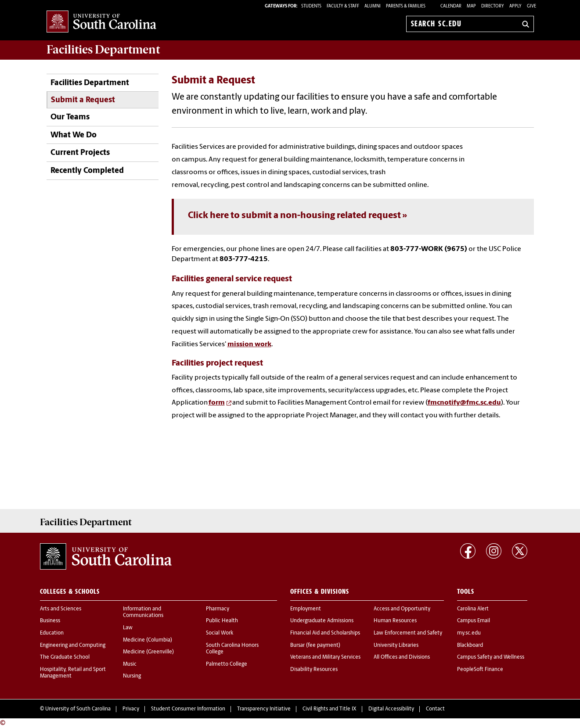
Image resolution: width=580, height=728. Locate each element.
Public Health (222, 621)
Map (471, 6)
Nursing (132, 676)
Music (130, 664)
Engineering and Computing (73, 646)
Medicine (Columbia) (148, 640)
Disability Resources (314, 670)
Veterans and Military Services (325, 657)
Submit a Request (83, 100)
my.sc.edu (469, 633)
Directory (493, 6)
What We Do (74, 135)
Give (531, 6)
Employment (306, 609)
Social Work (220, 633)
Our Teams (70, 117)
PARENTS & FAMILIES (406, 6)
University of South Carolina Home (101, 22)
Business (50, 621)
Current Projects (80, 153)
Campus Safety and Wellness (491, 657)
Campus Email (474, 621)
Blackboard (470, 646)
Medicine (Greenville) (148, 652)
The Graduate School (65, 657)
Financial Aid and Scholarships (325, 633)
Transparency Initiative (264, 709)
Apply (515, 6)
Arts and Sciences (61, 609)
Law (128, 628)
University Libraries (396, 646)
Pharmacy (218, 609)
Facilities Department (90, 83)
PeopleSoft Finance (480, 670)
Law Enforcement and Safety (408, 633)
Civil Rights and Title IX (330, 709)
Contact (435, 709)
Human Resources (395, 621)
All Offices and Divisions (402, 657)
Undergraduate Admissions (322, 621)
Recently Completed (87, 171)
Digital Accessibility (391, 709)
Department (103, 50)
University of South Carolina (78, 709)
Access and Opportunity (402, 609)
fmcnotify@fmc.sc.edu (464, 403)
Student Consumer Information (188, 709)
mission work (249, 344)
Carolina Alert (473, 609)
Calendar (451, 6)
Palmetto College (227, 664)
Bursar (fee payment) (315, 646)
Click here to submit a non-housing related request (294, 216)
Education (52, 633)
